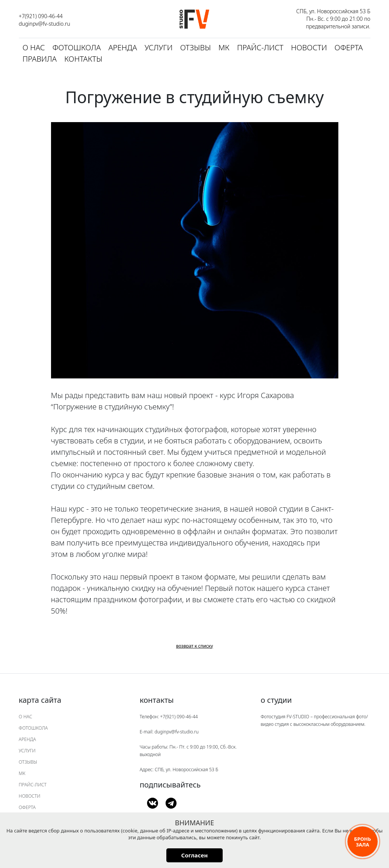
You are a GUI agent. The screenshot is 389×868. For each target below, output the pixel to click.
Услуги (158, 47)
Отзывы (195, 47)
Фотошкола (77, 47)
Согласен (194, 855)
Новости (309, 47)
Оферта (349, 47)
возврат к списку (195, 646)
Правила (40, 59)
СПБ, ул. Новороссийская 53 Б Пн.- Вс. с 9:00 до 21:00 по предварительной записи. (333, 19)
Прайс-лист (260, 47)
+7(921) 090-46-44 (41, 16)
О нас (34, 47)
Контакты (83, 59)
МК (224, 47)
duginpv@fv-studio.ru (45, 24)
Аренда (123, 47)
